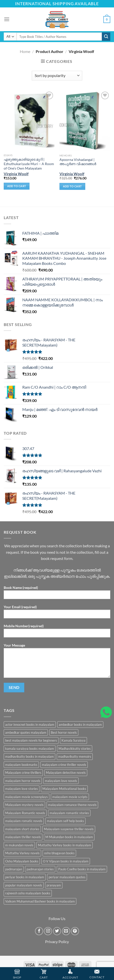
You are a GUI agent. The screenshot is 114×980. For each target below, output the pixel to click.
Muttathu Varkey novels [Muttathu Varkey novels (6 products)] (22, 853)
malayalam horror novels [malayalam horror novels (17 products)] (23, 781)
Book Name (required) (57, 594)
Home (25, 51)
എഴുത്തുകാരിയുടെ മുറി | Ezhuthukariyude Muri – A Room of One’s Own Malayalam (29, 164)
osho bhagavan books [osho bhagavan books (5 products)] (59, 853)
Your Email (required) (57, 613)
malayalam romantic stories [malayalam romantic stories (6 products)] (69, 813)
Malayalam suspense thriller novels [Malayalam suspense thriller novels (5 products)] (69, 829)
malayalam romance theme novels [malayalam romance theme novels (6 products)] (72, 805)
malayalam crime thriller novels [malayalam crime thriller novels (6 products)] (64, 765)
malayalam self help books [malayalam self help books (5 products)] (65, 821)
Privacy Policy (57, 942)
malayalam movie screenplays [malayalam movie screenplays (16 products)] (27, 797)
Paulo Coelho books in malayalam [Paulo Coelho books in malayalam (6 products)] (82, 869)
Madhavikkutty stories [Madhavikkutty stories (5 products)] (75, 749)
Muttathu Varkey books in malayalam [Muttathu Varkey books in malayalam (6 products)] (65, 845)
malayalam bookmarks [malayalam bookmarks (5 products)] (21, 765)
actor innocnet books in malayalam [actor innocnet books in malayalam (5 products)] (30, 725)
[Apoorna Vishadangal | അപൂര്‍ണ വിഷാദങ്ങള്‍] (85, 121)
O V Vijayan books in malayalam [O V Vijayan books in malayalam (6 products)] (66, 861)
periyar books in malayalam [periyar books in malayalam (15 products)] (25, 877)
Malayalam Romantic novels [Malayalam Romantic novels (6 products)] (25, 813)
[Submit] (106, 37)
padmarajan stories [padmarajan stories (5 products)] (40, 869)
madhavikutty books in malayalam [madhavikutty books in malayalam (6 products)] (29, 756)
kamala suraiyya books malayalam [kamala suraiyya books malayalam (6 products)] (30, 749)
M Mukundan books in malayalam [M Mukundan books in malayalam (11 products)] (69, 837)
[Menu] (7, 19)
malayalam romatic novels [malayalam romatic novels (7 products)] (24, 821)
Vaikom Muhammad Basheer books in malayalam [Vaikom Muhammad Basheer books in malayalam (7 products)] (40, 901)
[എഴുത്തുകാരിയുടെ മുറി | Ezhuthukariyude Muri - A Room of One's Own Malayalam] (29, 121)
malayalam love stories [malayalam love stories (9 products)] (22, 789)
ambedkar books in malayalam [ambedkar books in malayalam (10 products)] (80, 725)
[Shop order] (57, 76)
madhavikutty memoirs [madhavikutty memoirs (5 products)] (75, 756)
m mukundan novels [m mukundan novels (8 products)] (19, 845)
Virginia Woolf (16, 174)
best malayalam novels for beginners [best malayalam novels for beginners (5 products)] (31, 740)
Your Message (57, 662)
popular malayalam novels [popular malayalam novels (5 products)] (24, 885)
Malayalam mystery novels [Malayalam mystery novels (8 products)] (24, 805)
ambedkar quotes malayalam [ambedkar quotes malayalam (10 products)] (26, 732)
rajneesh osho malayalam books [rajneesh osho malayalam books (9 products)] (28, 893)
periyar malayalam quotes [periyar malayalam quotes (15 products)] (67, 877)
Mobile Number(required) (57, 632)
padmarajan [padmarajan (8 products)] (14, 869)
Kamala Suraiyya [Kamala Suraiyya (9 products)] (73, 740)
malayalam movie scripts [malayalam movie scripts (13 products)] (70, 797)
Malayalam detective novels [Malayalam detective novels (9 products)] (66, 773)
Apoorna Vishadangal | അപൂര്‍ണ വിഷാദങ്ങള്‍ (78, 162)
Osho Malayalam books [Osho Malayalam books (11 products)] (22, 861)
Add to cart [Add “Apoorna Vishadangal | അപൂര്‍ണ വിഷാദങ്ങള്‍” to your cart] (72, 186)
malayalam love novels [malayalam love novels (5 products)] (61, 781)
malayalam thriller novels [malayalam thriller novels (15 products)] (23, 837)
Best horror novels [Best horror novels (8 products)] (64, 732)
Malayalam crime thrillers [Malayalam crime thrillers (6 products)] (23, 773)
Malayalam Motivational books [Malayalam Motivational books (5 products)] (64, 789)
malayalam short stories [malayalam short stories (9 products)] (22, 829)
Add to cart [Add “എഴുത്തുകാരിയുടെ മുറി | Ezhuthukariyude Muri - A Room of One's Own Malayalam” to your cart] (17, 186)
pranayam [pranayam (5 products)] (54, 885)
